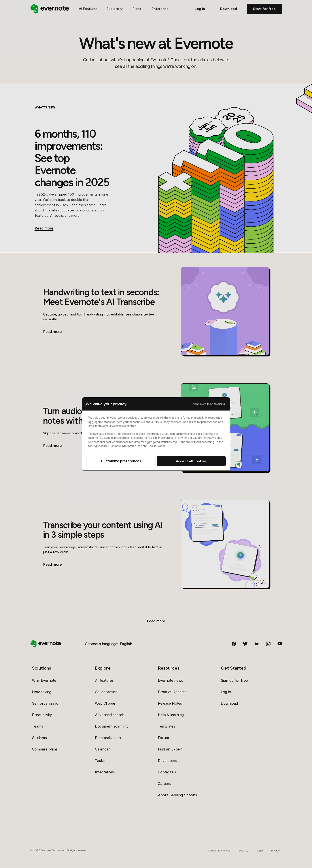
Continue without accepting (209, 404)
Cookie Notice (156, 446)
